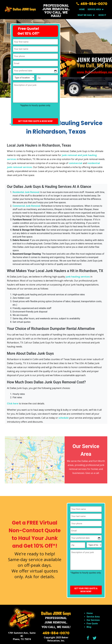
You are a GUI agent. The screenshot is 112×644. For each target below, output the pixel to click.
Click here (13, 403)
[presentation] (34, 113)
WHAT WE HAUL (87, 15)
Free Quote (92, 624)
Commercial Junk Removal (26, 206)
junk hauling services (78, 277)
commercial (75, 163)
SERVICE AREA (96, 9)
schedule (64, 418)
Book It (102, 15)
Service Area (93, 617)
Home (82, 9)
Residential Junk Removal (26, 192)
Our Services (93, 620)
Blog (89, 627)
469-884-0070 (92, 4)
